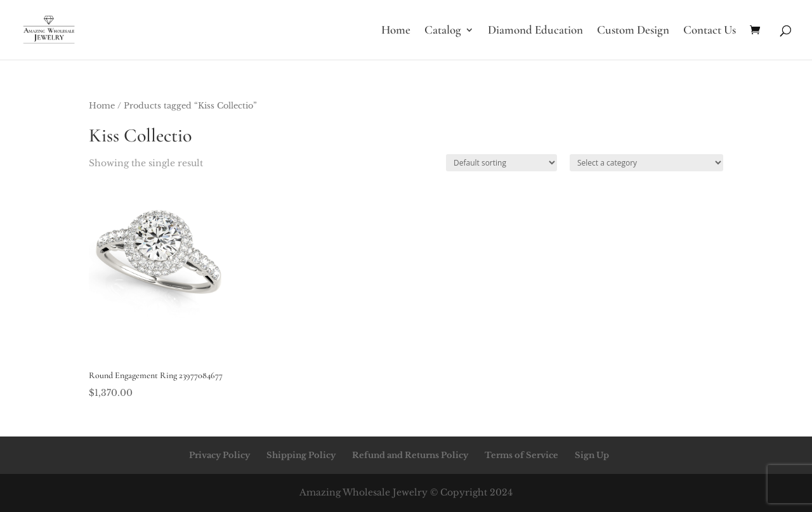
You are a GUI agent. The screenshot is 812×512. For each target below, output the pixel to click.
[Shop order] (501, 163)
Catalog (443, 31)
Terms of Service (521, 455)
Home (396, 31)
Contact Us (710, 31)
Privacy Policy (219, 455)
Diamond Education (535, 31)
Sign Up (592, 455)
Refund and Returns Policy (410, 455)
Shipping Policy (301, 455)
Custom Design (633, 31)
